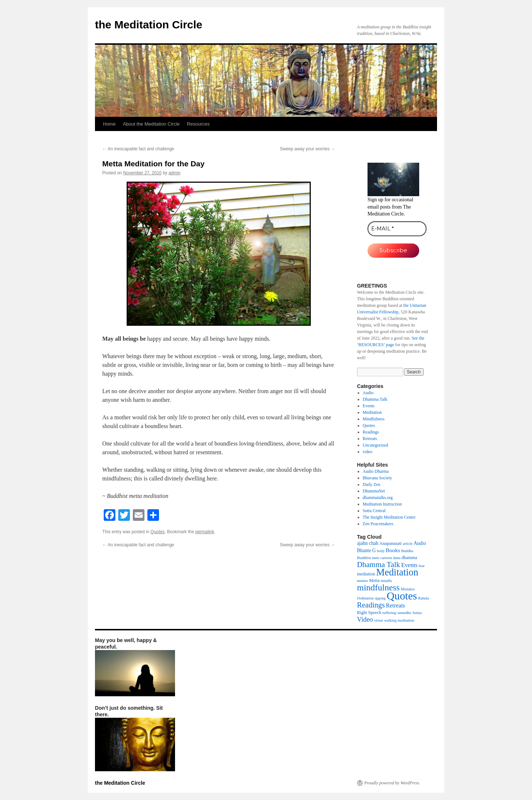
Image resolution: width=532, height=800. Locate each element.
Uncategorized (376, 445)
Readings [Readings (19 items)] (371, 605)
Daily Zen (372, 484)
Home (109, 124)
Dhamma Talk (375, 399)
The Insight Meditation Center (389, 517)
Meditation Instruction (382, 504)
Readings (371, 432)
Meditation (372, 412)
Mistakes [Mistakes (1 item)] (408, 589)
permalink (205, 532)
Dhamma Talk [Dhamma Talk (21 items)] (378, 565)
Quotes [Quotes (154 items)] (402, 596)
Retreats (370, 439)
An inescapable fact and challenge (138, 149)
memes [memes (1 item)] (362, 581)
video (368, 452)
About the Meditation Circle (151, 124)
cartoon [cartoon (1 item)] (386, 558)
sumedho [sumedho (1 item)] (404, 613)
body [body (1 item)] (381, 551)
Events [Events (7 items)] (409, 565)
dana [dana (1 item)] (397, 558)
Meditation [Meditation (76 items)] (397, 572)
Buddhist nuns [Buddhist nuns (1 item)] (368, 558)
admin (174, 173)
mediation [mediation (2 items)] (366, 574)
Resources (198, 124)
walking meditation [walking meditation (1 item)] (399, 620)
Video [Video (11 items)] (365, 619)
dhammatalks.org (378, 498)
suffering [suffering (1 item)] (389, 613)
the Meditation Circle (149, 25)
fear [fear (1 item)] (422, 566)
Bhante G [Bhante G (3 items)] (366, 551)
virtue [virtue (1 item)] (379, 620)
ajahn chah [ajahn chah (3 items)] (368, 543)
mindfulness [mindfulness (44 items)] (378, 587)
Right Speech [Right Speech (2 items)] (369, 613)
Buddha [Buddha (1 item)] (407, 551)
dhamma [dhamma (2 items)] (409, 558)
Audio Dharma (376, 471)
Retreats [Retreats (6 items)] (395, 605)
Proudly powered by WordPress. (392, 783)
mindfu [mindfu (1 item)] (386, 581)
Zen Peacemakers (378, 524)
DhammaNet (374, 491)
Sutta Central (374, 511)
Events (369, 406)
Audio (368, 393)
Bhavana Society (378, 478)
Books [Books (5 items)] (393, 550)
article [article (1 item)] (408, 544)
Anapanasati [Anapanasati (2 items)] (391, 543)
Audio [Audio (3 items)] (420, 543)
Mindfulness (374, 419)
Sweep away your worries (307, 149)
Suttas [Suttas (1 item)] (417, 613)
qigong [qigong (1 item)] (380, 598)
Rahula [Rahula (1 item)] (424, 598)
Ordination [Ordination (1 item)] (365, 598)
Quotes (158, 532)
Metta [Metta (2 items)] (374, 581)
